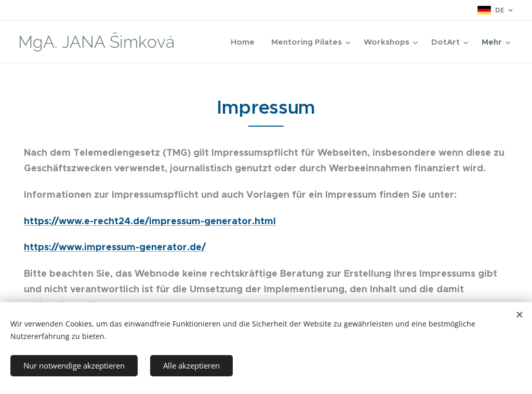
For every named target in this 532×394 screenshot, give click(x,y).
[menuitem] (245, 42)
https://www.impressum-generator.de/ (115, 247)
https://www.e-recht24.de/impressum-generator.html (150, 221)
